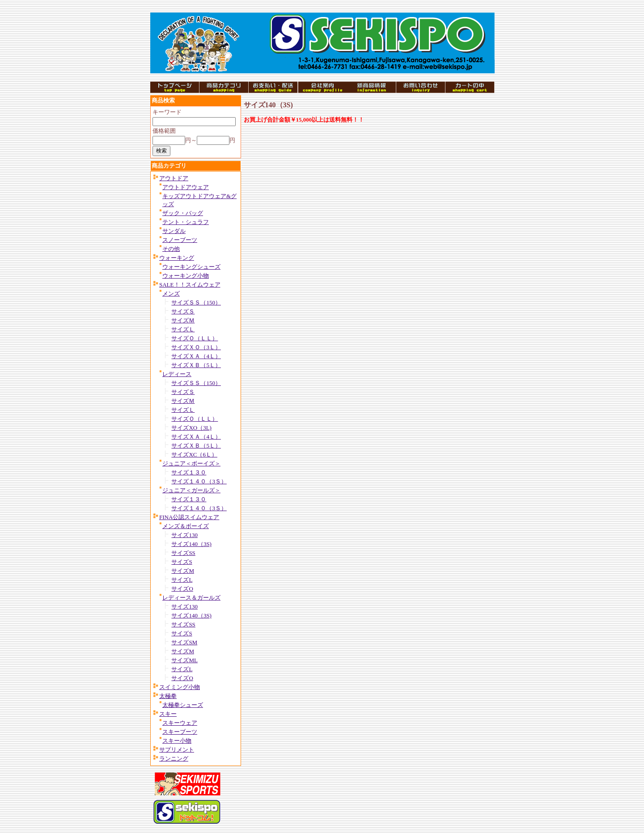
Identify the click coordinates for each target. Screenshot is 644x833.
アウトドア (174, 178)
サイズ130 (184, 535)
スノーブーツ (180, 240)
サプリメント (177, 750)
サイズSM (184, 642)
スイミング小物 (180, 687)
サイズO (182, 589)
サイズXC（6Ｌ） (194, 455)
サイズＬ (183, 329)
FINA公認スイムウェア (189, 517)
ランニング (174, 759)
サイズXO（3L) (191, 428)
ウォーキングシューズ (191, 267)
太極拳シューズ (183, 705)
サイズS (182, 562)
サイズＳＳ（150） (196, 302)
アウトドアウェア (186, 187)
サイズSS (183, 553)
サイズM (183, 571)
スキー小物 (177, 741)
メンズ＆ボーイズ (186, 526)
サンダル (174, 231)
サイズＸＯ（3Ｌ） (196, 347)
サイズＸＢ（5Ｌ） (196, 365)
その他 (171, 249)
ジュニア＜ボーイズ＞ (191, 463)
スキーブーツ (180, 732)
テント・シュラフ (186, 222)
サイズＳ (183, 311)
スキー (168, 714)
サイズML (184, 660)
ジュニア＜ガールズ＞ (191, 490)
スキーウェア (180, 723)
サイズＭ (183, 320)
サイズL (182, 580)
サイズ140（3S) (191, 544)
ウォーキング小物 (186, 276)
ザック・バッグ (183, 213)
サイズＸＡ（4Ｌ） (196, 356)
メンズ (171, 294)
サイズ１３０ (189, 472)
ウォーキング (177, 258)
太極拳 (168, 696)
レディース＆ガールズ (191, 598)
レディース (177, 374)
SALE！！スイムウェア (190, 285)
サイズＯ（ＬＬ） (195, 338)
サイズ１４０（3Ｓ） (199, 481)
